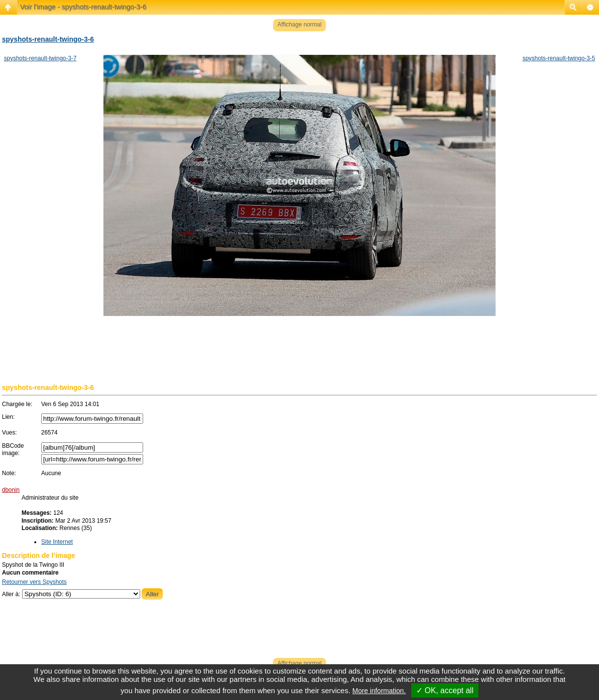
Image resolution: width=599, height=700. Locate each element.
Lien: (8, 417)
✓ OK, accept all (445, 690)
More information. (379, 691)
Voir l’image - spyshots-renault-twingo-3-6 (83, 7)
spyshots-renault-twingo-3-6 (48, 39)
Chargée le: (17, 404)
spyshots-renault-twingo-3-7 (40, 58)
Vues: (9, 433)
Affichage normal (299, 24)
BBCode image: (13, 450)
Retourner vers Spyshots (34, 582)
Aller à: (11, 594)
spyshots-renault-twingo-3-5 (559, 58)
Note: (9, 473)
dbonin (11, 490)
